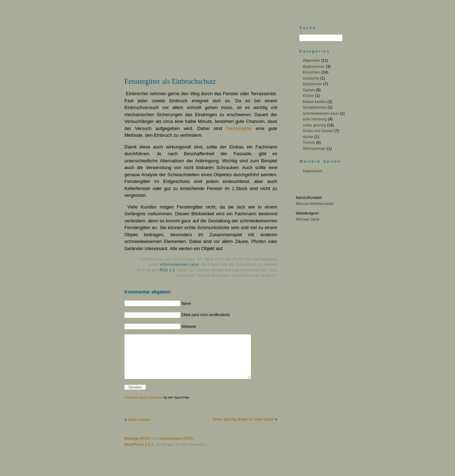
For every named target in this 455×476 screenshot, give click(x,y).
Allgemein (311, 60)
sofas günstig (314, 125)
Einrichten (312, 72)
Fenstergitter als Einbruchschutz (170, 81)
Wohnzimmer (314, 148)
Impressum (312, 171)
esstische (311, 78)
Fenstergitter (239, 128)
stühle (308, 137)
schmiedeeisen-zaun (180, 264)
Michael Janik (308, 219)
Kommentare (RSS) (176, 449)
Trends (309, 142)
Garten (309, 90)
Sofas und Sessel (318, 131)
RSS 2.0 (167, 270)
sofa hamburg (315, 119)
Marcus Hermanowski (315, 204)
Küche (308, 96)
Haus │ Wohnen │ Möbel (222, 26)
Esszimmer (312, 84)
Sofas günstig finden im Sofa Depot (243, 430)
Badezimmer (314, 66)
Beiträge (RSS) (138, 449)
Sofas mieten (139, 430)
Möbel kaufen (315, 102)
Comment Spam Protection (144, 408)
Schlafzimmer (315, 107)
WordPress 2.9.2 (139, 455)
